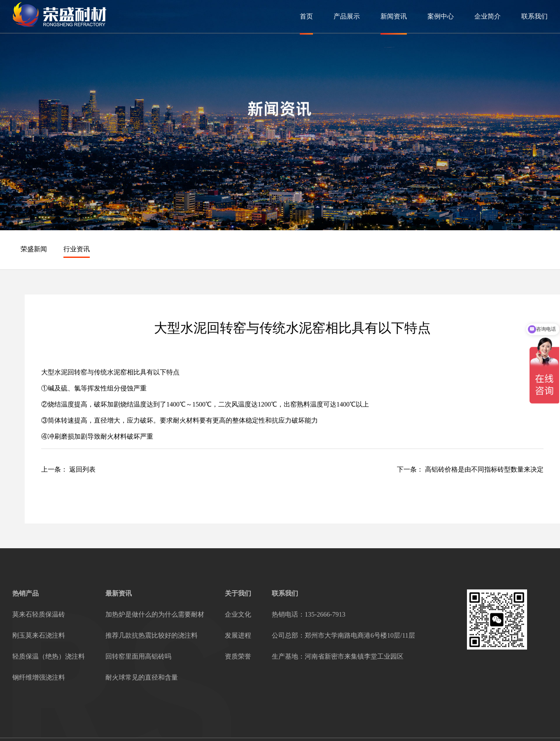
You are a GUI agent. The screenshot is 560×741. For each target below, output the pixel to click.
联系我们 (534, 16)
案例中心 (441, 16)
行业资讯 (77, 249)
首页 (306, 16)
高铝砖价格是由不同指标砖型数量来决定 (484, 469)
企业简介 (488, 16)
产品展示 (347, 16)
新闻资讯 (394, 16)
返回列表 (82, 469)
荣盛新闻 (34, 249)
